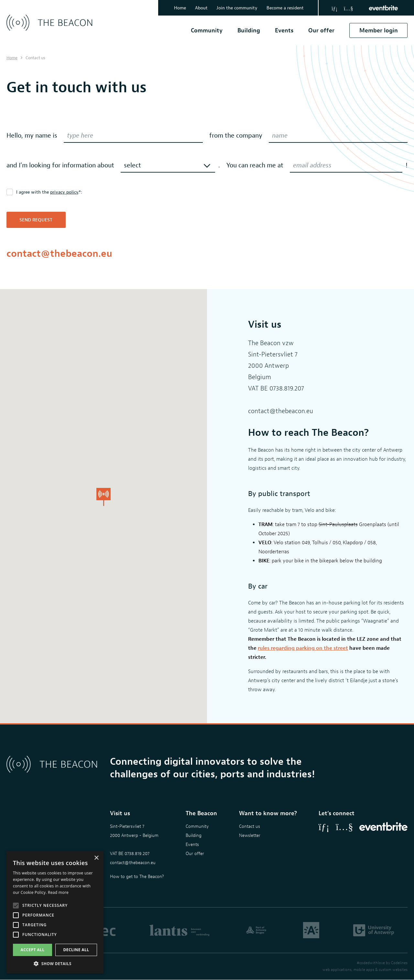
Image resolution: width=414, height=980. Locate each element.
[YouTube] (348, 8)
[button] (55, 964)
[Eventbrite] (383, 8)
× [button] (96, 858)
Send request (36, 220)
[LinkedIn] (334, 8)
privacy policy (64, 192)
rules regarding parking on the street (303, 648)
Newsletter (250, 836)
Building (248, 31)
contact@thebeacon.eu (59, 253)
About (199, 8)
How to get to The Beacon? (137, 877)
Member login (378, 31)
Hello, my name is (32, 135)
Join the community (236, 8)
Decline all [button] (76, 950)
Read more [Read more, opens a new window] (58, 892)
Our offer (321, 31)
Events (284, 31)
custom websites (393, 970)
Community (206, 31)
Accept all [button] (33, 950)
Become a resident (285, 8)
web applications (337, 970)
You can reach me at (255, 165)
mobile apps (364, 970)
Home (177, 8)
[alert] (55, 912)
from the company (236, 135)
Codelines (399, 963)
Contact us (250, 827)
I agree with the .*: (49, 192)
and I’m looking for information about (60, 165)
